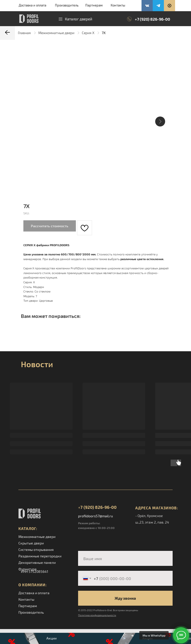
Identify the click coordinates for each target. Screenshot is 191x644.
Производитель (67, 5)
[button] (169, 6)
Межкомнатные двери (56, 33)
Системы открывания (36, 550)
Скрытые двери (31, 543)
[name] (125, 558)
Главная (24, 33)
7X (104, 33)
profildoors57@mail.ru (95, 516)
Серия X (88, 33)
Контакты (118, 5)
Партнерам (94, 5)
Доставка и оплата (32, 5)
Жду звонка (125, 598)
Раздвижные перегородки (40, 556)
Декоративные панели (37, 562)
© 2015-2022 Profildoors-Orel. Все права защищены (108, 610)
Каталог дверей (79, 19)
